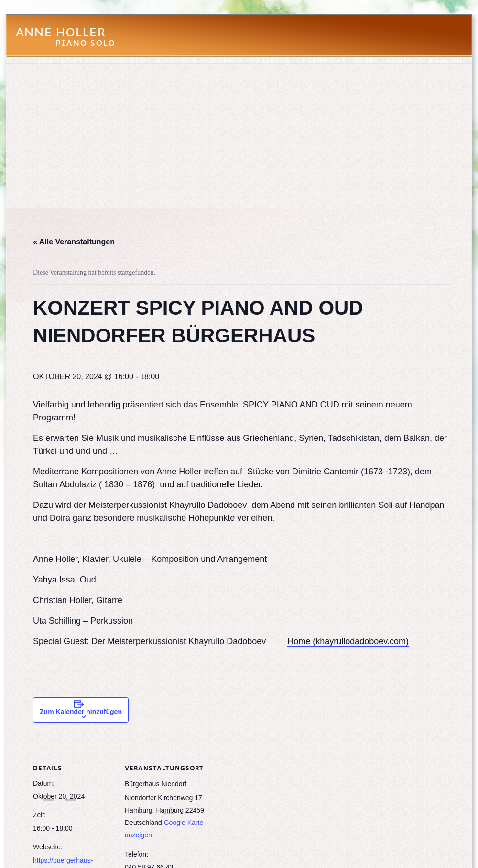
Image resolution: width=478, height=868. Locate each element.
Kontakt (404, 60)
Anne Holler (70, 43)
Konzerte (270, 60)
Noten (366, 60)
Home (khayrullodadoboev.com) (348, 641)
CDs (45, 60)
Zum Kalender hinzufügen (81, 712)
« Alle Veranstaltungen (74, 242)
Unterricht (322, 60)
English (445, 60)
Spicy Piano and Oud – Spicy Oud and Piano (151, 60)
